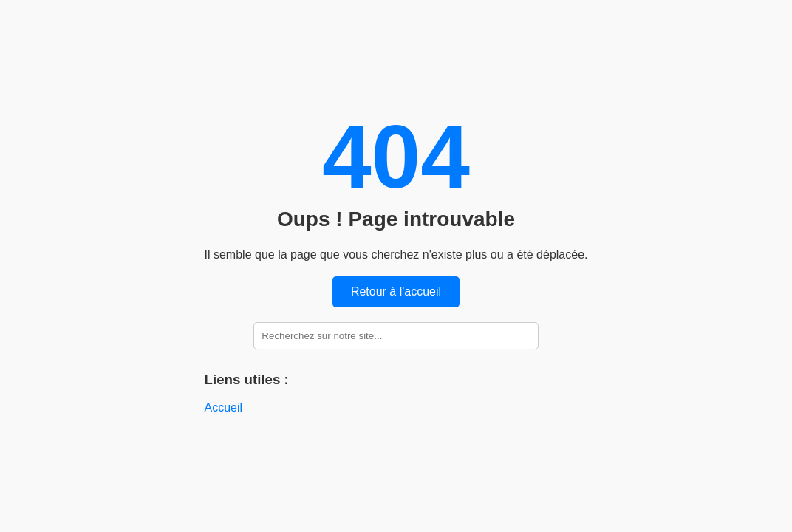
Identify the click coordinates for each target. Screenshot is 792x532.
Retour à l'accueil (396, 291)
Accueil (224, 407)
